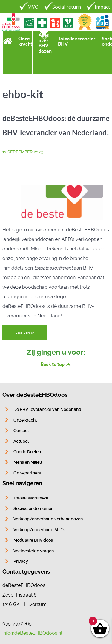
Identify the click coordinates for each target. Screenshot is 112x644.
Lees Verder (25, 333)
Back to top (56, 364)
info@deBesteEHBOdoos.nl (32, 633)
